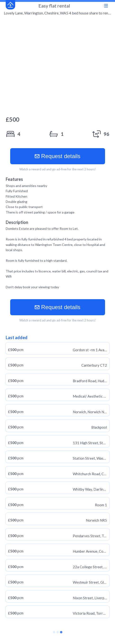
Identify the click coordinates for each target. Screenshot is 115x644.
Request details (57, 156)
